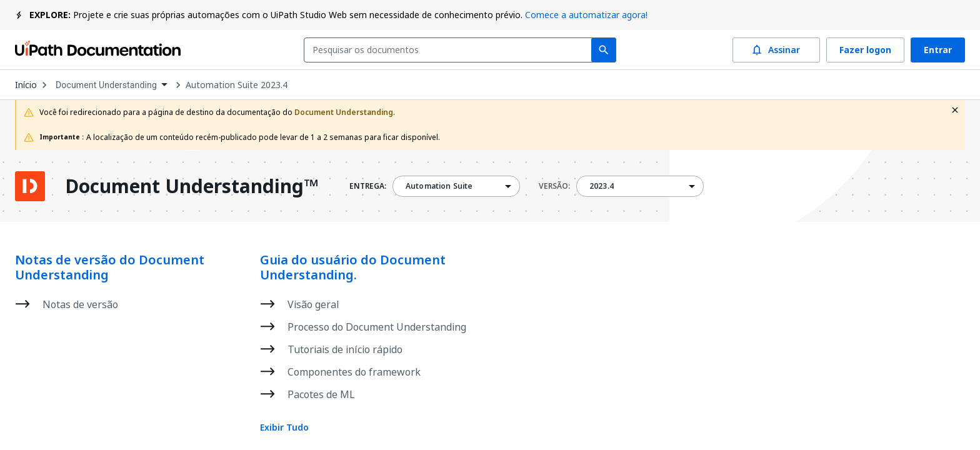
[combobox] (450, 50)
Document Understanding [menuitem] (106, 85)
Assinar (776, 50)
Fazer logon (865, 50)
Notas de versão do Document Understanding (110, 267)
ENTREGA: (368, 186)
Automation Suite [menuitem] (439, 186)
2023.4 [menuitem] (602, 186)
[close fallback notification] (955, 110)
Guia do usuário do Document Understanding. (353, 267)
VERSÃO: (554, 186)
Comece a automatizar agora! (586, 15)
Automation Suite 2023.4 (237, 85)
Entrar (938, 50)
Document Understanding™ (192, 186)
